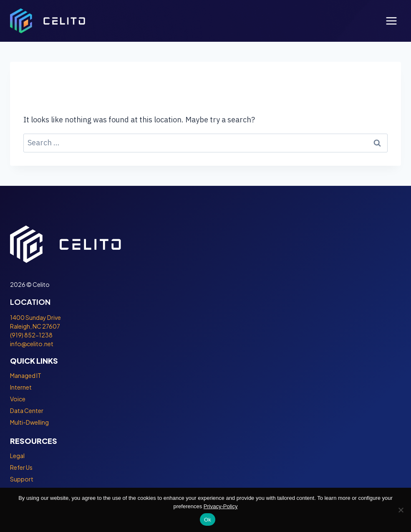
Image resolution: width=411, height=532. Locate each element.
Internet (21, 387)
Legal (17, 456)
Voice (18, 399)
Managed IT (26, 375)
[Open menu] (391, 21)
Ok (208, 520)
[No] (401, 510)
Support (22, 479)
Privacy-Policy (221, 506)
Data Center (27, 410)
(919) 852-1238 (31, 335)
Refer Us (21, 467)
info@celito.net (32, 344)
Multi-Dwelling (29, 422)
